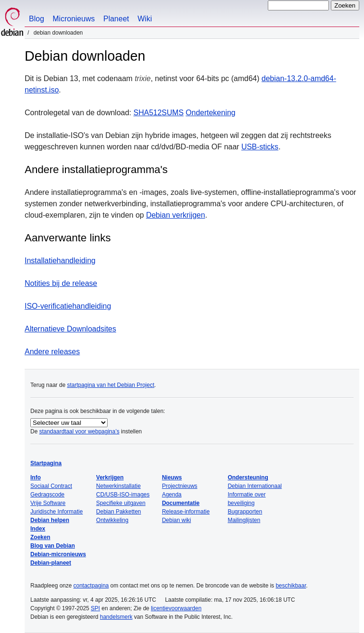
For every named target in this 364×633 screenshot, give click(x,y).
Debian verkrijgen (176, 215)
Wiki (145, 19)
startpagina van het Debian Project (110, 385)
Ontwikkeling (112, 520)
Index (38, 529)
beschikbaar (291, 586)
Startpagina (46, 463)
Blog (36, 19)
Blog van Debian (53, 546)
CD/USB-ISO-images (123, 495)
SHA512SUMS (159, 113)
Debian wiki (177, 520)
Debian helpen (50, 520)
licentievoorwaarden (176, 608)
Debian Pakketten (119, 512)
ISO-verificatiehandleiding (68, 306)
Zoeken (40, 537)
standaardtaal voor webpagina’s (79, 431)
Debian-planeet (51, 563)
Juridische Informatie (57, 512)
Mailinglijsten (244, 520)
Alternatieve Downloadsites (70, 329)
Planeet (116, 19)
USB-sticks (260, 147)
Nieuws (172, 477)
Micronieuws (74, 19)
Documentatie (181, 503)
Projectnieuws (180, 486)
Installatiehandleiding (60, 261)
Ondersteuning (248, 477)
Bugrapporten (245, 512)
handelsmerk (116, 617)
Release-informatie (186, 512)
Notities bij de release (61, 283)
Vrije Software (48, 503)
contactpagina (91, 586)
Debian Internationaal (255, 486)
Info (36, 477)
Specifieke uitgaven (121, 503)
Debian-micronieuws (58, 554)
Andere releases (52, 352)
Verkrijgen (110, 477)
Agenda (172, 495)
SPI (96, 608)
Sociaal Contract (51, 486)
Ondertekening (211, 113)
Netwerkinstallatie (118, 486)
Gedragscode (47, 495)
